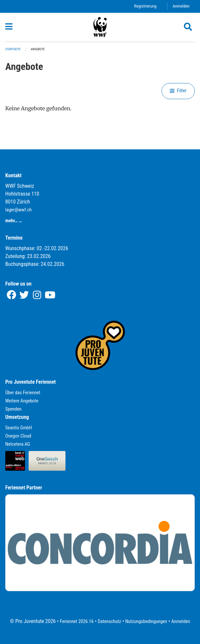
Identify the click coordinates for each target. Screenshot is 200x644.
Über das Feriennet (23, 393)
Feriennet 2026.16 (77, 622)
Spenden (13, 409)
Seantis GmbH (19, 428)
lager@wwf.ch (18, 210)
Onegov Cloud (18, 436)
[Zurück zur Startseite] (100, 27)
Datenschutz (109, 622)
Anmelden (181, 6)
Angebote (37, 49)
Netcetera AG (18, 444)
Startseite (13, 49)
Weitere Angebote (22, 401)
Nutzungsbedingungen (146, 622)
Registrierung (145, 6)
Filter (178, 91)
